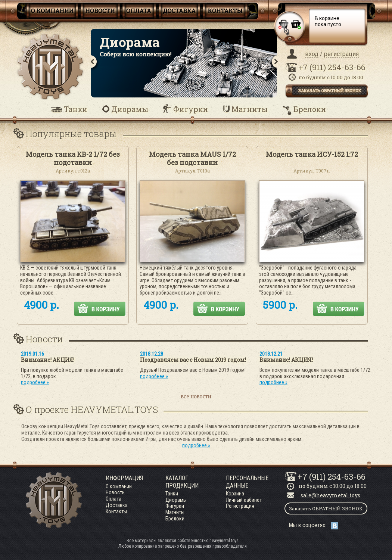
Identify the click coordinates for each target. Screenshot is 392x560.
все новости (196, 396)
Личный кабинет (244, 500)
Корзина (235, 494)
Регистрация (240, 506)
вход (312, 54)
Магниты (250, 109)
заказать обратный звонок (330, 91)
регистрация (341, 54)
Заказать (326, 508)
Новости (115, 492)
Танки (76, 109)
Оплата (113, 499)
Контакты (116, 511)
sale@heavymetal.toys (330, 495)
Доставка (117, 505)
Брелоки (310, 109)
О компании (119, 486)
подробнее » (35, 382)
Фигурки (191, 109)
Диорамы (130, 109)
